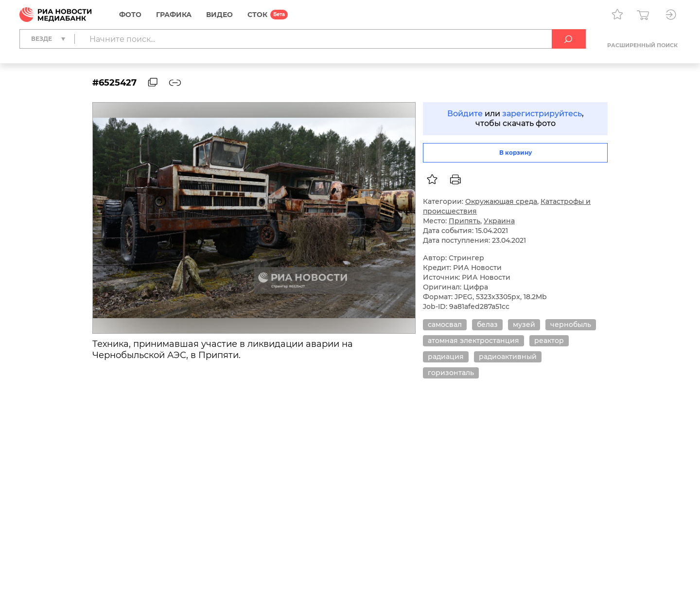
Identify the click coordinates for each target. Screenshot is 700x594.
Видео (219, 15)
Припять (464, 221)
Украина (499, 221)
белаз (487, 324)
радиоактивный (508, 357)
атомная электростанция (473, 341)
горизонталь (451, 373)
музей (524, 324)
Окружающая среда (501, 201)
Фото (130, 15)
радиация (446, 357)
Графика (174, 15)
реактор (549, 341)
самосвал (445, 324)
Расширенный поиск (642, 45)
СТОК (257, 15)
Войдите (465, 114)
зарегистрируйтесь (542, 114)
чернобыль (571, 324)
